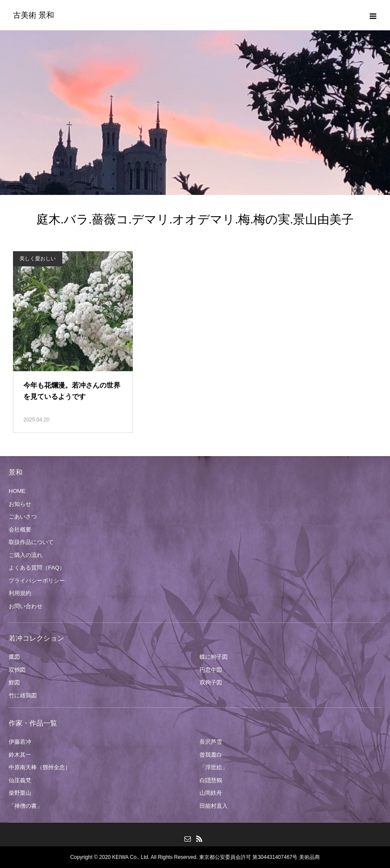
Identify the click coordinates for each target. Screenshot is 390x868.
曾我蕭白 (211, 755)
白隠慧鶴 (211, 780)
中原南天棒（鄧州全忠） (40, 767)
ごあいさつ (23, 517)
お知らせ (20, 504)
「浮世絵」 (214, 767)
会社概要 (20, 530)
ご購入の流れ (26, 555)
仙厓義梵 (20, 780)
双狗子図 (211, 682)
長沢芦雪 (211, 742)
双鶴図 (17, 670)
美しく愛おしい (38, 259)
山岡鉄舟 (211, 793)
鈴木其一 (20, 755)
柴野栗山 (20, 793)
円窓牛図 (211, 670)
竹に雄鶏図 (23, 695)
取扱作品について (31, 542)
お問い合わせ (26, 606)
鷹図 (14, 657)
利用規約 (20, 593)
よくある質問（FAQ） (37, 568)
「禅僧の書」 (26, 806)
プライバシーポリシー (37, 581)
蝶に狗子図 (214, 657)
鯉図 (14, 682)
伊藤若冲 (20, 742)
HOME (17, 491)
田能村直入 (214, 806)
